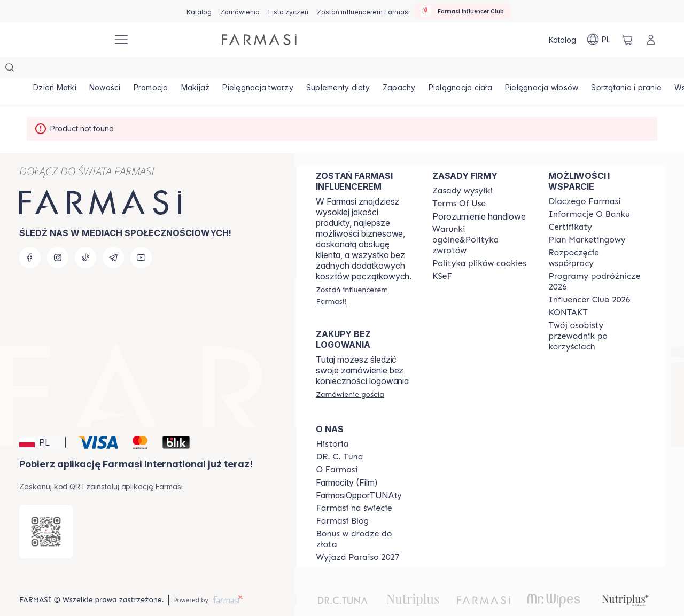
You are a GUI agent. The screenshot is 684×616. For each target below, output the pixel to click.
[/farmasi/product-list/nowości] (110, 69)
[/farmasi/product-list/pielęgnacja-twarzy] (273, 69)
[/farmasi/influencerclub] (462, 11)
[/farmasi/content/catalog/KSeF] (442, 255)
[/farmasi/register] (240, 11)
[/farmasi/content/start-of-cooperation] (597, 237)
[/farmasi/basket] (627, 40)
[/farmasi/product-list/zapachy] (421, 69)
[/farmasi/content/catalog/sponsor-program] (364, 518)
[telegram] (113, 236)
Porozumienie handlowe (479, 195)
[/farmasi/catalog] (199, 11)
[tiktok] (85, 236)
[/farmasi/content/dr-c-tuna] (339, 435)
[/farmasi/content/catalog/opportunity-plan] (587, 219)
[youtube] (141, 236)
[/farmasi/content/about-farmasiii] (337, 448)
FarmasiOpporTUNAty (359, 474)
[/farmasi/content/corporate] (354, 487)
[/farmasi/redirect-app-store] (46, 510)
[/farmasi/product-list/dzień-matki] (56, 69)
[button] (41, 421)
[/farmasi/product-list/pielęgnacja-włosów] (571, 69)
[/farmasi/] (64, 40)
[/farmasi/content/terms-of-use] (459, 182)
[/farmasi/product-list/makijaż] (207, 69)
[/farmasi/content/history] (332, 423)
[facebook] (30, 236)
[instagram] (58, 236)
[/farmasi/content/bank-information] (589, 193)
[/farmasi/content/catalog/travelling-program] (597, 260)
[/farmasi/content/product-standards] (570, 206)
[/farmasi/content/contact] (568, 291)
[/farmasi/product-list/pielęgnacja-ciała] (486, 69)
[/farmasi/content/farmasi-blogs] (342, 500)
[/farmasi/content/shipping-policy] (463, 169)
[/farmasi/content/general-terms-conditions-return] (481, 219)
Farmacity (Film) (347, 461)
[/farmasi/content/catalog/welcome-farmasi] (597, 315)
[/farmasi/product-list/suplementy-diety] (357, 69)
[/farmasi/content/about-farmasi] (584, 180)
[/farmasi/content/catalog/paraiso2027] (357, 536)
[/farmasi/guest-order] (350, 373)
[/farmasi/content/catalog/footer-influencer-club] (589, 278)
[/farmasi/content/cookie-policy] (479, 242)
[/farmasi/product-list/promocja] (159, 69)
